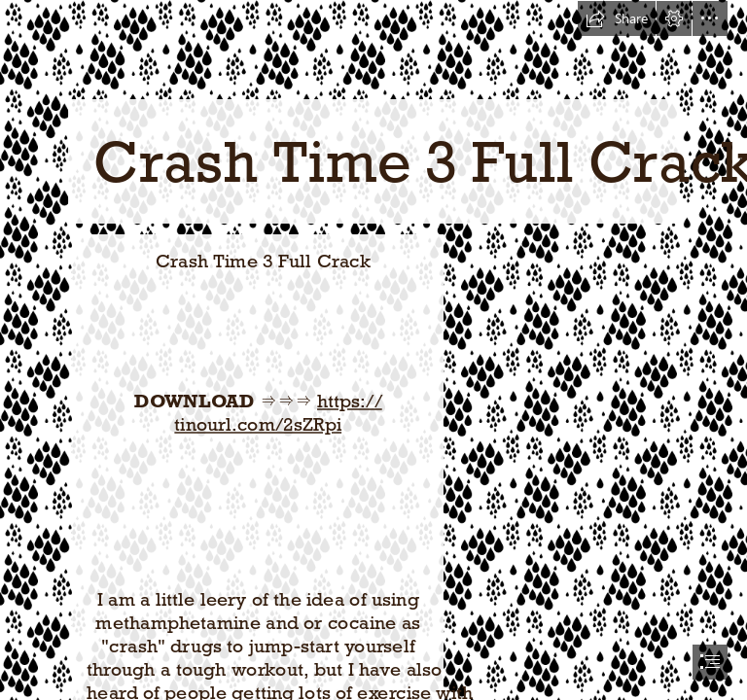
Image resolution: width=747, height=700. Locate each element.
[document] (373, 350)
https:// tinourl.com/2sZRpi (278, 412)
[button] (617, 18)
